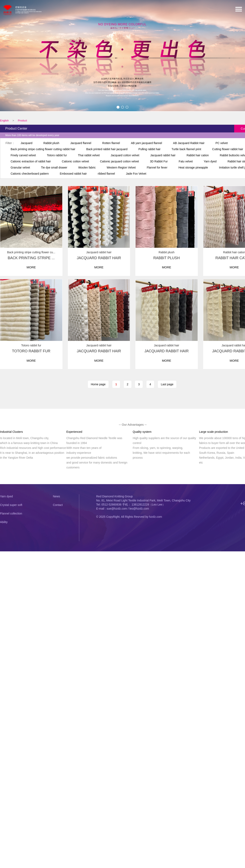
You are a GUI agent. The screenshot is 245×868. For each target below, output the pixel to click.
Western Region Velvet (121, 167)
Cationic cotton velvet (75, 161)
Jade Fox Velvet (136, 174)
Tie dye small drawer (54, 167)
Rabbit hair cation (198, 155)
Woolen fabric (87, 167)
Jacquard (27, 143)
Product (22, 121)
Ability (4, 522)
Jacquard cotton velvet (125, 155)
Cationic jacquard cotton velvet (120, 161)
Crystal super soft (11, 505)
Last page (167, 384)
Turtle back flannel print (186, 149)
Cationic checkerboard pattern (30, 174)
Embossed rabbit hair (73, 174)
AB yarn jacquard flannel (146, 143)
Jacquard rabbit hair (163, 155)
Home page (98, 384)
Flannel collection (11, 513)
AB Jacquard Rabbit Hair (189, 143)
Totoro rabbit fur (57, 155)
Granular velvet (20, 167)
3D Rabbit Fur (159, 161)
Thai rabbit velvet (89, 155)
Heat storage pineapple (193, 167)
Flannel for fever (157, 167)
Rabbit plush (51, 143)
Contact (58, 505)
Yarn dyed (210, 161)
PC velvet (222, 143)
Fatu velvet (186, 161)
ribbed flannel (106, 174)
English (4, 121)
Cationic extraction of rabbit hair (31, 161)
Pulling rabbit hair (149, 149)
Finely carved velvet (23, 155)
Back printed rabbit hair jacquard (107, 149)
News (56, 496)
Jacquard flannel (81, 143)
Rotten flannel (111, 143)
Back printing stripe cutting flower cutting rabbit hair (43, 149)
